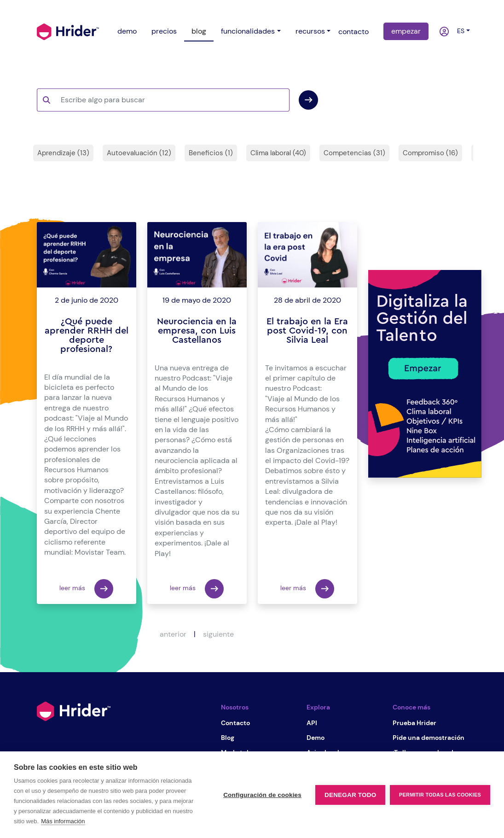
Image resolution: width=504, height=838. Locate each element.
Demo (316, 738)
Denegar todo (350, 795)
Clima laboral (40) (278, 153)
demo (127, 31)
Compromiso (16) (430, 153)
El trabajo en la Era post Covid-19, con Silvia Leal (307, 331)
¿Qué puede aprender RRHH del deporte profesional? (87, 335)
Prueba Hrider (414, 723)
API (312, 723)
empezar (406, 31)
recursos (310, 31)
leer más (86, 589)
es (459, 31)
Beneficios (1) (211, 153)
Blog (228, 738)
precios (164, 31)
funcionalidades (248, 31)
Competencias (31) (354, 153)
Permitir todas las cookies (440, 795)
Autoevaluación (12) (139, 153)
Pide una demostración (429, 738)
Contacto (235, 723)
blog (199, 31)
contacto (353, 32)
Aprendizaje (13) (63, 153)
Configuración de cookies (262, 795)
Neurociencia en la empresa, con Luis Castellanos (197, 331)
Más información (63, 821)
